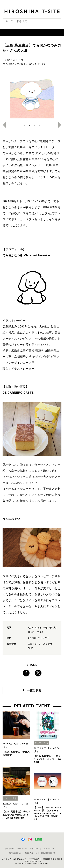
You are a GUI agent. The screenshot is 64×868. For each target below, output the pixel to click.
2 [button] (30, 125)
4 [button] (40, 125)
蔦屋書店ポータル (31, 853)
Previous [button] (3, 125)
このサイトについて (50, 849)
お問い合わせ (9, 849)
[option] (32, 96)
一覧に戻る (34, 690)
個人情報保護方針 (15, 853)
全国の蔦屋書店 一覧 (48, 853)
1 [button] (24, 125)
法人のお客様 (22, 849)
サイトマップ (35, 849)
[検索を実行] (56, 22)
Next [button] (61, 125)
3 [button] (35, 125)
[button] (32, 33)
